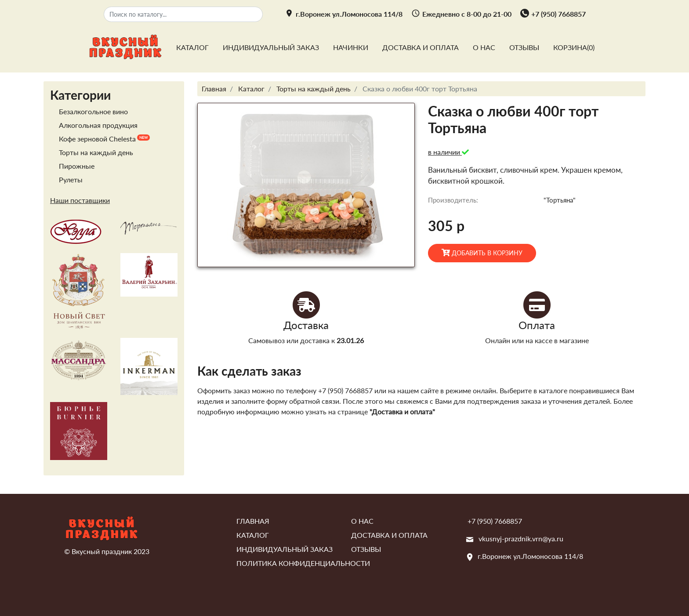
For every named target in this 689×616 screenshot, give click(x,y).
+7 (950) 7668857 (558, 14)
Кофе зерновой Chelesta (97, 139)
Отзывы (524, 47)
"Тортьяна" (560, 200)
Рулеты (71, 179)
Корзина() (574, 47)
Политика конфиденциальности (303, 563)
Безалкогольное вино (93, 111)
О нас (484, 47)
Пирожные (77, 166)
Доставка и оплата (421, 47)
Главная (253, 521)
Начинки (351, 47)
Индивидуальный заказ (271, 47)
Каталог (192, 47)
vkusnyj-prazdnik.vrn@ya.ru (521, 538)
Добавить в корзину (482, 253)
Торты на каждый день (96, 152)
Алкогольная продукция (98, 125)
